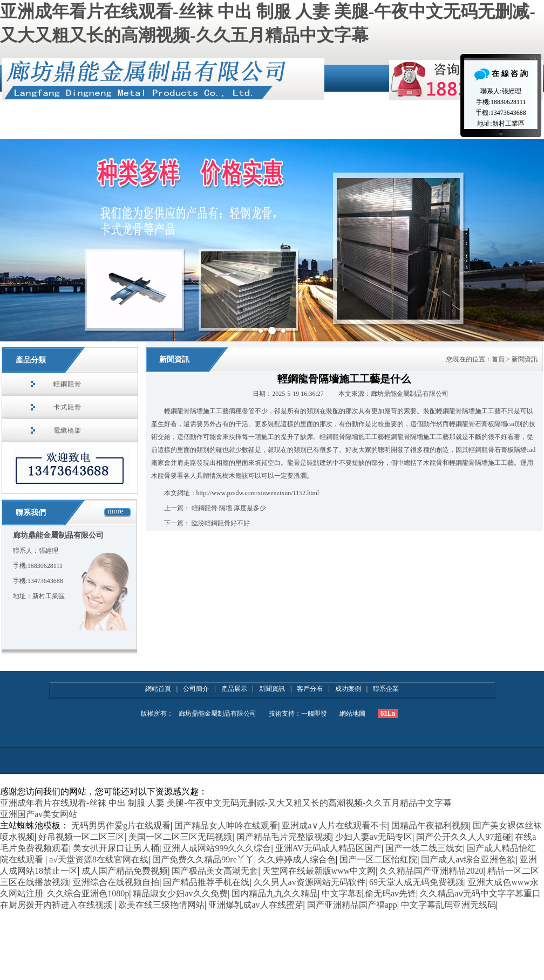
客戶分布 (310, 689)
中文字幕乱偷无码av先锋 (369, 893)
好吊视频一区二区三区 (81, 837)
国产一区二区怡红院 (378, 859)
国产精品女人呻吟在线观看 (226, 825)
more (116, 511)
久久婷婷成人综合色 (297, 859)
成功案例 (348, 689)
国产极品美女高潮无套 (215, 871)
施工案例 (178, 125)
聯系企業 (459, 125)
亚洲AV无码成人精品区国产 (328, 848)
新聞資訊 (389, 125)
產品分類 (31, 360)
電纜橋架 (67, 430)
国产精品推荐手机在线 (206, 882)
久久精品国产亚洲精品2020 (431, 871)
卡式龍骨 (67, 407)
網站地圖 (352, 714)
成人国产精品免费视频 (125, 871)
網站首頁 (38, 125)
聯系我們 (31, 513)
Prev (14, 241)
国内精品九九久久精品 (275, 893)
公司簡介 (108, 125)
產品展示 (318, 125)
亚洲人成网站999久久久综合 (217, 848)
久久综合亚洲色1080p (88, 893)
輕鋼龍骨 (67, 384)
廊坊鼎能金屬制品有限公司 (218, 714)
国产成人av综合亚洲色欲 (468, 859)
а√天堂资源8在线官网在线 (99, 859)
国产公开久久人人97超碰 (464, 837)
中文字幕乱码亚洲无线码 (448, 905)
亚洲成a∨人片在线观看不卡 (334, 825)
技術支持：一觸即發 (298, 714)
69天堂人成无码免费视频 (417, 882)
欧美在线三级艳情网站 (161, 905)
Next (530, 241)
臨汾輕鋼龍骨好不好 (221, 523)
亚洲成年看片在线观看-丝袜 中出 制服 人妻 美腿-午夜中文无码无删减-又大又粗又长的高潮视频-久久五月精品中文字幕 (226, 803)
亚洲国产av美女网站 (39, 814)
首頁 (498, 359)
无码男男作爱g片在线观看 (121, 825)
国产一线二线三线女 (424, 848)
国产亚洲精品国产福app (352, 905)
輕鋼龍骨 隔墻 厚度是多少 (229, 508)
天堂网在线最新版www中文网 (319, 871)
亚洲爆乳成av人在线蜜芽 (256, 905)
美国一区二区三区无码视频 (180, 837)
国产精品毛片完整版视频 (284, 837)
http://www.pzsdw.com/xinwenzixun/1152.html (258, 493)
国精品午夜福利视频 (430, 825)
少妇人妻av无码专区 (374, 837)
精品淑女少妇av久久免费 (180, 893)
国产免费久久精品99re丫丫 (203, 859)
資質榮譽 (248, 125)
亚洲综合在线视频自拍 (116, 882)
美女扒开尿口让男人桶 (116, 848)
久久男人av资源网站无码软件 (310, 882)
